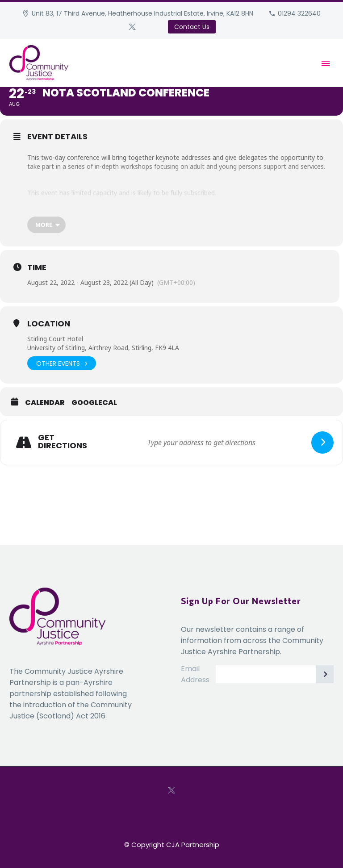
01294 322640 (299, 13)
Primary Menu (326, 63)
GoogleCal (94, 403)
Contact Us (192, 27)
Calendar (45, 403)
